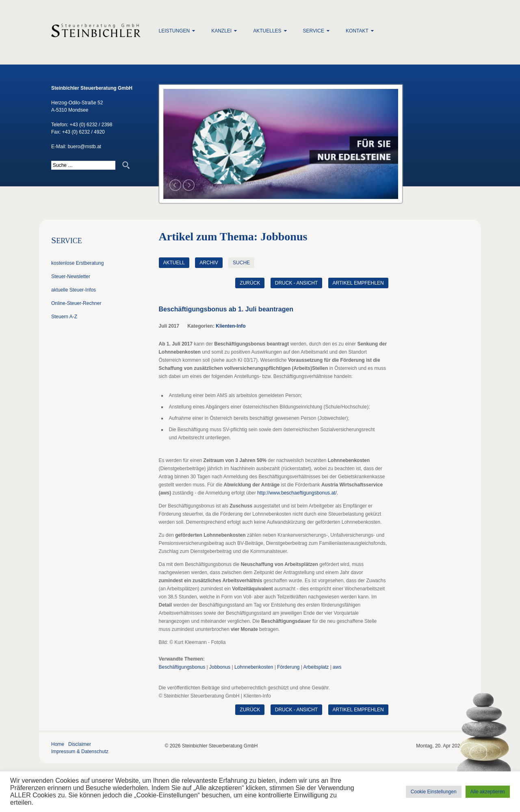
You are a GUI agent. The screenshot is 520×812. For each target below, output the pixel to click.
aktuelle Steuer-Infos (74, 290)
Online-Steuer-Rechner (76, 303)
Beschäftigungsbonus (182, 667)
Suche (241, 263)
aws (337, 667)
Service (314, 31)
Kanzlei (221, 31)
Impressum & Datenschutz (80, 752)
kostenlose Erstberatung (77, 263)
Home (58, 744)
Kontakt (357, 31)
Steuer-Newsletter (71, 276)
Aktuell (174, 263)
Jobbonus (220, 667)
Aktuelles (267, 31)
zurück (250, 283)
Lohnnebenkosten (254, 667)
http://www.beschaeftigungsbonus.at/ (297, 493)
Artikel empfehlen (358, 283)
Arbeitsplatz (316, 667)
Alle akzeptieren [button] (488, 792)
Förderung (288, 667)
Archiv (209, 263)
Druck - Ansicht (296, 283)
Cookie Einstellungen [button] (434, 792)
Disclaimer (80, 744)
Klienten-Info (231, 326)
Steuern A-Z (64, 317)
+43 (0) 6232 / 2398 (91, 125)
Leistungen (174, 31)
